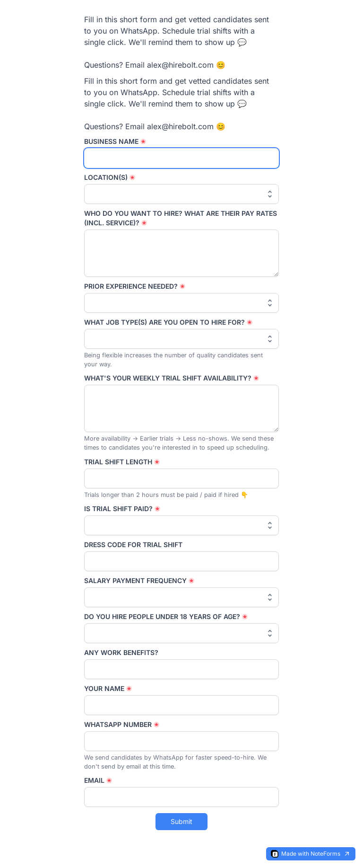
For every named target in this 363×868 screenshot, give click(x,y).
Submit (181, 821)
